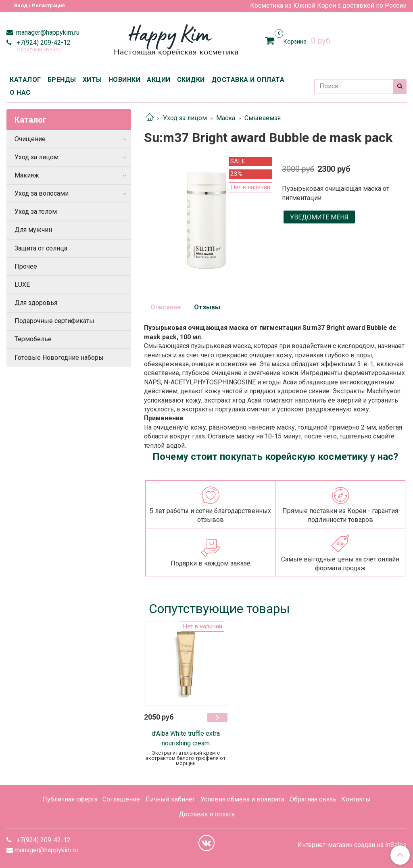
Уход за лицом (185, 118)
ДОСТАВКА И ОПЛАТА (248, 80)
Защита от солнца (41, 248)
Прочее (26, 266)
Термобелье (33, 339)
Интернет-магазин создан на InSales (352, 845)
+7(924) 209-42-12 (43, 43)
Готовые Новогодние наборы (59, 358)
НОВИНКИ (125, 80)
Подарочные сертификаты (54, 321)
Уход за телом (36, 212)
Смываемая (263, 118)
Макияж (27, 175)
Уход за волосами (42, 193)
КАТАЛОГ (25, 80)
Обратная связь (313, 799)
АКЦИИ (159, 80)
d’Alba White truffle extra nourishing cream (186, 738)
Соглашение (121, 799)
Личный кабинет (170, 799)
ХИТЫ (92, 80)
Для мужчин (33, 230)
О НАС (20, 93)
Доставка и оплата (207, 814)
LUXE (22, 285)
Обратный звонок (39, 50)
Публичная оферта (70, 799)
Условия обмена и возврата (242, 799)
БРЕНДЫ (62, 80)
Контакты (356, 799)
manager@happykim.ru (47, 32)
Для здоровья (36, 303)
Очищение (30, 139)
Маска (226, 118)
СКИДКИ (191, 80)
